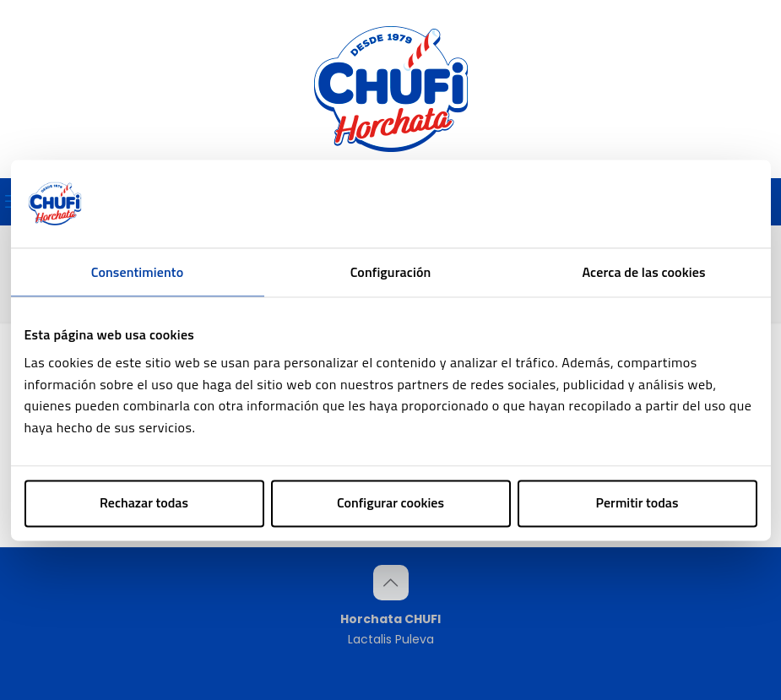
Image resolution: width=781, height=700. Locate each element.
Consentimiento (137, 272)
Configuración (391, 272)
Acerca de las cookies (643, 272)
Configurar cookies (390, 503)
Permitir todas (637, 503)
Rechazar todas (144, 503)
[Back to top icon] (391, 583)
